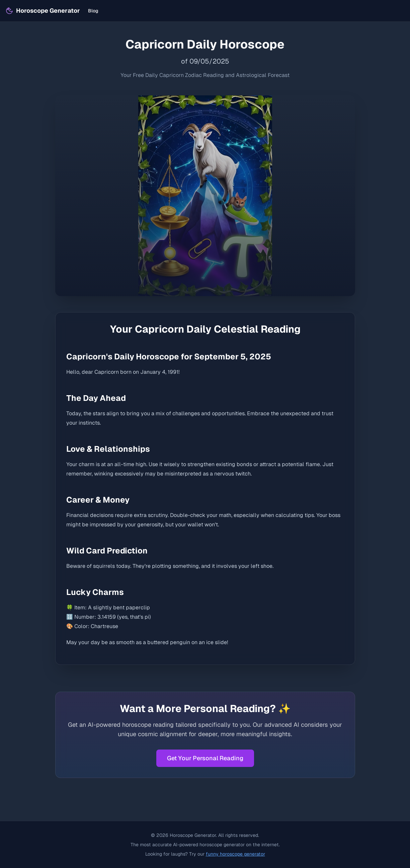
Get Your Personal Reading (205, 758)
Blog (93, 11)
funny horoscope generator (235, 854)
